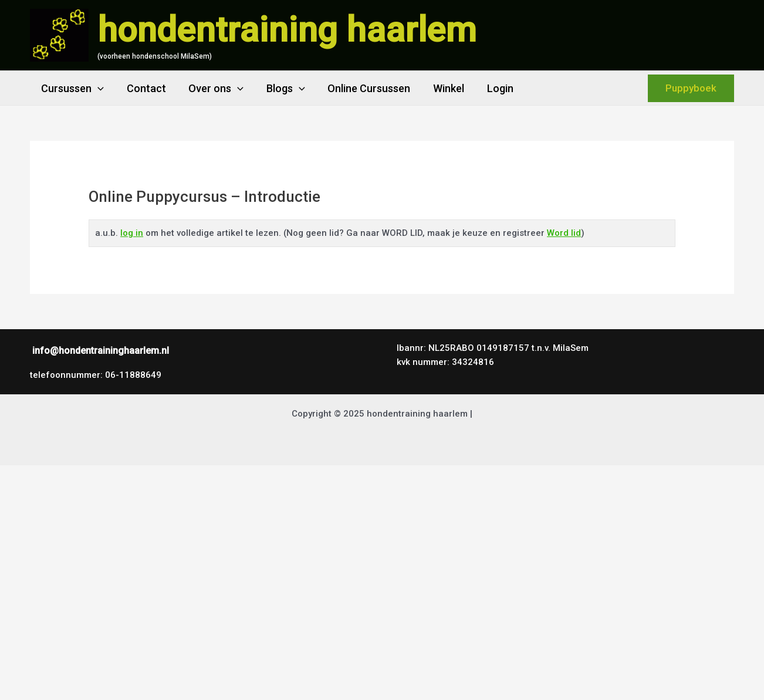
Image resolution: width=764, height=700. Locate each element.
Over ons (212, 88)
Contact (144, 88)
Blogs (280, 88)
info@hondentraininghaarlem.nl (101, 351)
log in (132, 233)
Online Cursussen (362, 88)
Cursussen (72, 88)
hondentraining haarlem (287, 30)
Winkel (440, 88)
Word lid (564, 233)
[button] (691, 88)
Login (490, 88)
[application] (97, 88)
